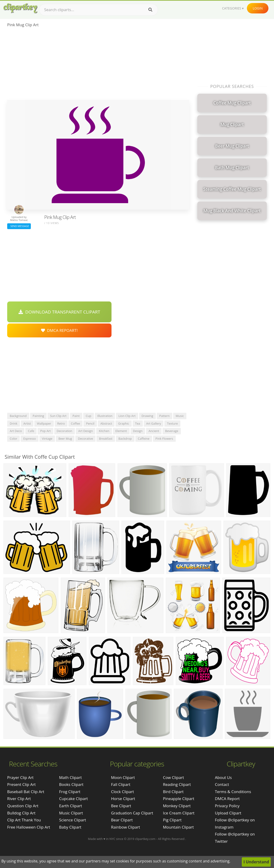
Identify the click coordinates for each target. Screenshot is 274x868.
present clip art (21, 784)
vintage (47, 439)
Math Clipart (70, 777)
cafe (31, 431)
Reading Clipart (177, 784)
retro (61, 423)
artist (27, 423)
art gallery (154, 423)
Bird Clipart (173, 792)
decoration (65, 431)
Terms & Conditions (233, 792)
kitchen (104, 431)
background (18, 416)
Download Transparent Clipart (59, 312)
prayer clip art (20, 777)
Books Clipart (71, 784)
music (180, 416)
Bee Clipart (121, 806)
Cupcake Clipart (73, 799)
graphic (123, 423)
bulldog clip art (21, 813)
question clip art (23, 806)
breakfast (106, 439)
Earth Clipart (71, 806)
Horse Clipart (123, 799)
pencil (90, 423)
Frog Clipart (70, 792)
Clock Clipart (123, 792)
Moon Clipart (123, 777)
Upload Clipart (228, 813)
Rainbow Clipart (126, 827)
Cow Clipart (174, 777)
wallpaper (44, 423)
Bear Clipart (122, 820)
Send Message (19, 226)
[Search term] (99, 10)
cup (89, 416)
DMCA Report (227, 799)
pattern (164, 416)
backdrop (125, 439)
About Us (223, 777)
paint (76, 416)
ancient (154, 431)
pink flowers (164, 439)
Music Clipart (71, 813)
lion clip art (127, 416)
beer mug (65, 439)
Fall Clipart (121, 784)
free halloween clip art (29, 827)
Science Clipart (73, 820)
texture (172, 423)
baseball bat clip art (26, 792)
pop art (45, 431)
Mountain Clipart (178, 827)
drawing (147, 416)
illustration (105, 416)
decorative (85, 439)
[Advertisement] (98, 65)
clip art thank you (24, 820)
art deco (16, 431)
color (13, 439)
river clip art (19, 799)
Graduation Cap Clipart (132, 813)
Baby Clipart (70, 827)
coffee (75, 423)
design (138, 431)
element (121, 431)
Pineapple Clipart (179, 799)
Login (258, 8)
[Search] (150, 10)
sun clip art (58, 416)
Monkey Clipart (177, 806)
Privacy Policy (227, 806)
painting (38, 416)
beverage (172, 431)
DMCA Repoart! (59, 330)
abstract (106, 423)
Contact (222, 784)
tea (138, 423)
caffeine (144, 439)
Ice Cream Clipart (179, 813)
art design (86, 431)
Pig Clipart (172, 820)
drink (14, 423)
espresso (29, 439)
